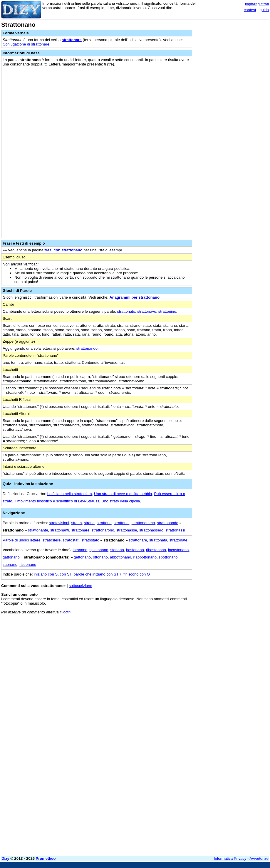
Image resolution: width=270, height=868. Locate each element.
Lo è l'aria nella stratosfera (70, 494)
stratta (76, 523)
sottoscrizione (80, 586)
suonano (10, 565)
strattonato (126, 311)
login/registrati (257, 4)
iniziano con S (46, 574)
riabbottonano (145, 557)
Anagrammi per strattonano (134, 297)
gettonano (82, 557)
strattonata (158, 540)
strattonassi (175, 530)
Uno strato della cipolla (121, 501)
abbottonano (120, 557)
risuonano (28, 565)
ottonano (100, 557)
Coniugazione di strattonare (26, 44)
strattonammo (143, 523)
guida (264, 10)
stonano (117, 550)
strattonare (72, 40)
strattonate (178, 540)
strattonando (87, 348)
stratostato (90, 540)
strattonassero (151, 530)
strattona (104, 523)
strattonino (167, 311)
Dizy (5, 858)
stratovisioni (59, 523)
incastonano (178, 550)
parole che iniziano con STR (97, 574)
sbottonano (168, 557)
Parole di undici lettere (22, 540)
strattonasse (127, 530)
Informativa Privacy (230, 858)
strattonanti (60, 530)
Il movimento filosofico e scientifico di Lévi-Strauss (57, 501)
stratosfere (52, 540)
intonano (80, 550)
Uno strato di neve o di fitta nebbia (123, 494)
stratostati (71, 540)
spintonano (99, 550)
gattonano (11, 557)
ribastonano (156, 550)
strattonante (38, 530)
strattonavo (147, 311)
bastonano (135, 550)
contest (250, 10)
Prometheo (46, 858)
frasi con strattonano (63, 250)
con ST (66, 574)
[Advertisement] (225, 655)
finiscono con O (137, 574)
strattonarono (103, 530)
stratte (89, 523)
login (67, 612)
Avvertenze (259, 858)
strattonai (121, 523)
